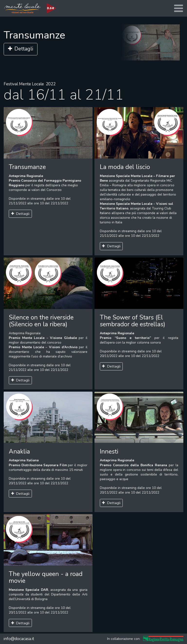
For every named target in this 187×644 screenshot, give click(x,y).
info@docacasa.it (19, 639)
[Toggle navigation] (178, 8)
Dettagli (21, 49)
